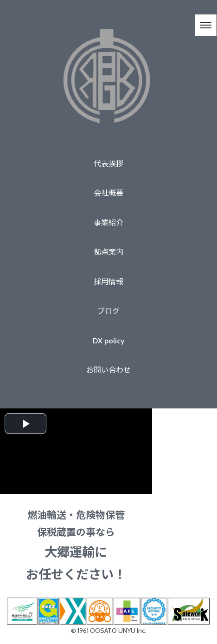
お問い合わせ (108, 370)
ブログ (108, 311)
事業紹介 (108, 223)
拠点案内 (108, 252)
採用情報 (108, 282)
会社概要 (108, 193)
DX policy (108, 341)
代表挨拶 (108, 164)
